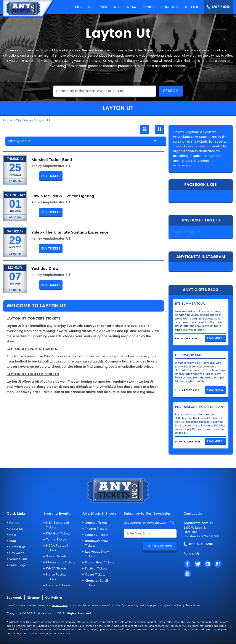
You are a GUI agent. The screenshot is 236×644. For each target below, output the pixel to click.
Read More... (215, 338)
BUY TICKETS (51, 176)
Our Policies (54, 597)
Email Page (18, 565)
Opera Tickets (95, 574)
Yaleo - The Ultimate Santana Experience (70, 232)
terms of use (60, 605)
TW (197, 564)
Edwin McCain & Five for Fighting (63, 196)
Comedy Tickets (97, 534)
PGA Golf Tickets (58, 533)
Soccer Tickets (56, 556)
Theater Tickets (96, 528)
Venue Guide (18, 559)
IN (208, 564)
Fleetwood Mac (189, 355)
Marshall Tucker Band (52, 159)
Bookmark (14, 597)
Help (13, 534)
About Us (16, 528)
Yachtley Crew (45, 268)
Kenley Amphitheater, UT (51, 166)
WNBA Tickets (56, 568)
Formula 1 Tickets (59, 585)
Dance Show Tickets (100, 562)
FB (187, 564)
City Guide (17, 553)
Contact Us (17, 547)
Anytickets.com (45, 613)
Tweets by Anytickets (189, 232)
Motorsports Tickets (61, 562)
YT (187, 574)
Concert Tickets (96, 522)
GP (218, 564)
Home (14, 522)
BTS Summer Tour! (190, 303)
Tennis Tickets (56, 539)
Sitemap (34, 597)
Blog (13, 541)
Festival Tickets (96, 568)
